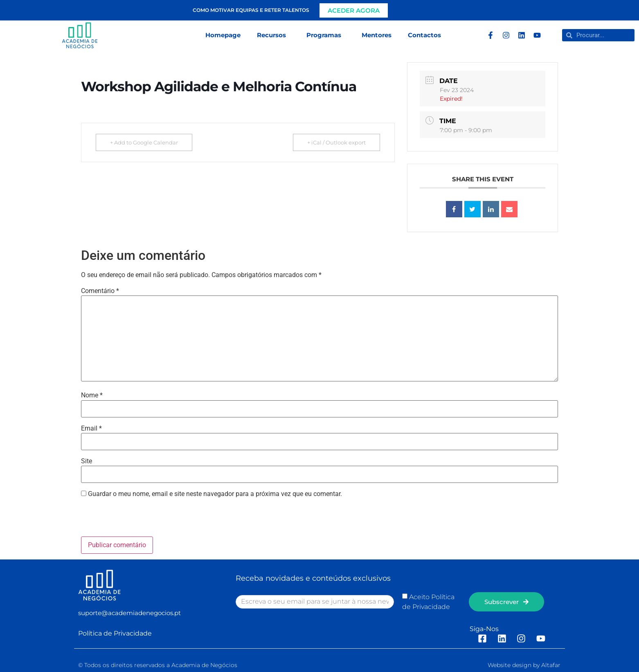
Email (91, 428)
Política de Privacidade (115, 633)
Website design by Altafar (524, 665)
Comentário (100, 291)
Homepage (223, 35)
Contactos (424, 35)
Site (87, 461)
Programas (326, 35)
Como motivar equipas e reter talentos (251, 10)
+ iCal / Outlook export (336, 142)
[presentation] (137, 519)
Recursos (273, 35)
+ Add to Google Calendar (144, 142)
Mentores (377, 35)
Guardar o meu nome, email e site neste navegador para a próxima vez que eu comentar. (215, 494)
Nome (92, 395)
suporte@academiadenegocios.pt (129, 613)
